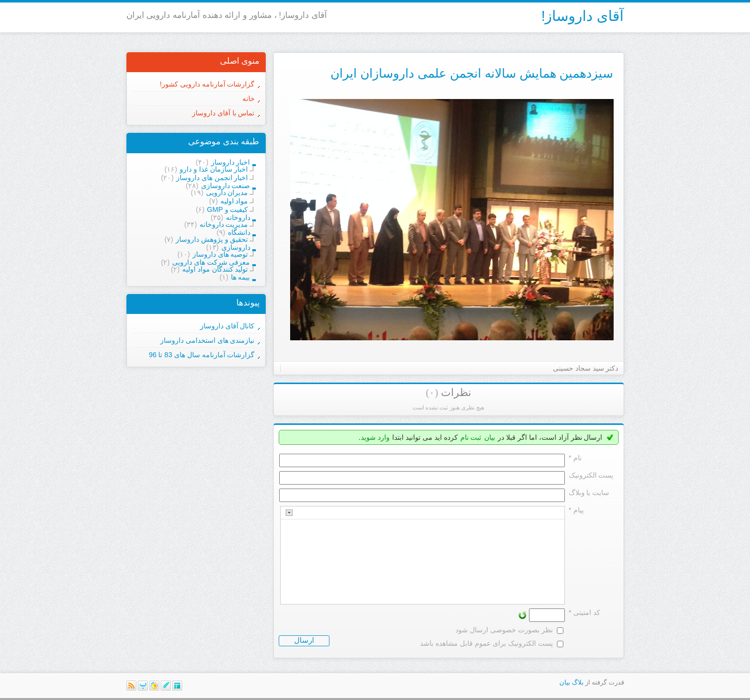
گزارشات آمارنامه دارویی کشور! (207, 84)
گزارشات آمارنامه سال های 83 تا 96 (202, 355)
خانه (249, 99)
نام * (575, 458)
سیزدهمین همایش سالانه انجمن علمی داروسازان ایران (472, 73)
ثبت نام (471, 437)
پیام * (576, 510)
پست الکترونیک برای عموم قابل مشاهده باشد (486, 643)
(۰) (432, 393)
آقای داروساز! (582, 16)
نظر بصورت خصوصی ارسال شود (504, 630)
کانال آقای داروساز (227, 326)
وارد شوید (375, 437)
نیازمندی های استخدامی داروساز (208, 340)
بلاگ (578, 682)
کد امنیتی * (585, 612)
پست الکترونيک (591, 475)
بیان (490, 437)
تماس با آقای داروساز (223, 113)
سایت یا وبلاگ (589, 493)
